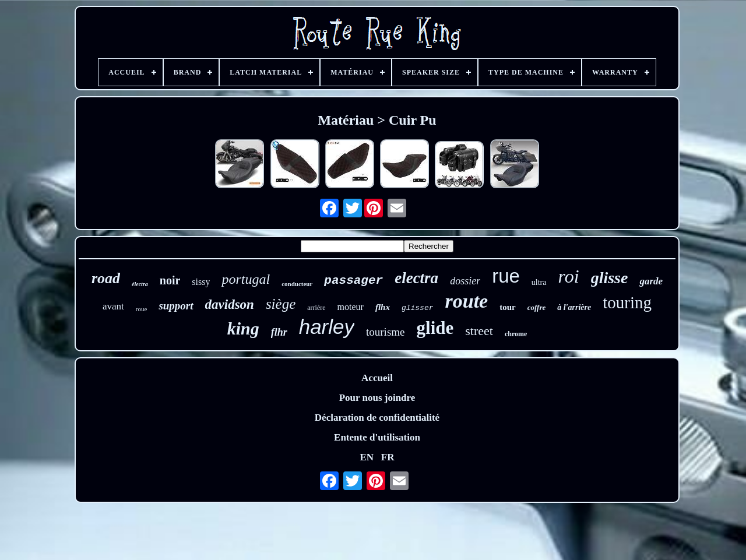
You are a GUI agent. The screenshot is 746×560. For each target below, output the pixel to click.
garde (651, 281)
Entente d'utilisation (377, 437)
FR (388, 457)
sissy (201, 282)
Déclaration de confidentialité (377, 418)
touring (627, 302)
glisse (610, 278)
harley (327, 327)
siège (281, 304)
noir (170, 280)
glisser (418, 308)
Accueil (377, 378)
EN (367, 457)
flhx (383, 307)
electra (416, 278)
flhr (279, 332)
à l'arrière (574, 307)
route (467, 301)
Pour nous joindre (377, 398)
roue (142, 309)
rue (506, 276)
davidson (230, 304)
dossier (465, 281)
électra (140, 284)
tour (508, 307)
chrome (516, 334)
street (479, 331)
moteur (351, 307)
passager (353, 281)
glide (435, 328)
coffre (537, 307)
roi (569, 276)
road (106, 278)
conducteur (297, 284)
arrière (316, 308)
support (176, 306)
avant (113, 306)
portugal (246, 279)
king (243, 328)
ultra (539, 282)
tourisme (386, 332)
